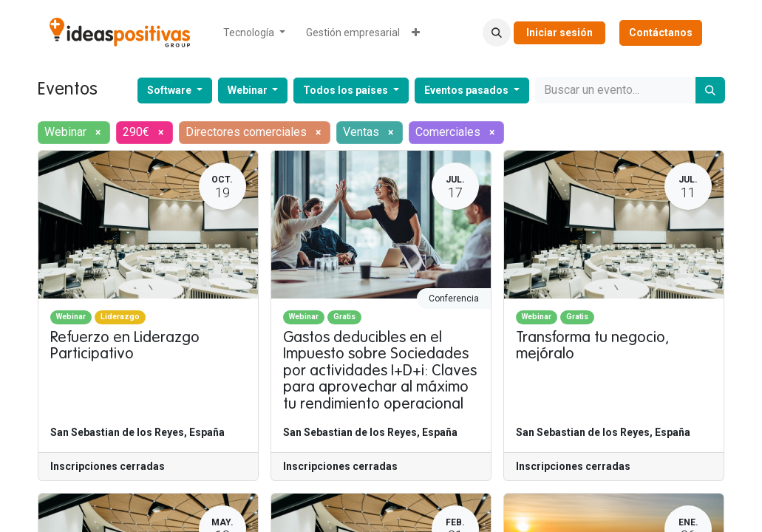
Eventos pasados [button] (467, 90)
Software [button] (170, 90)
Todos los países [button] (347, 90)
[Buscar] (710, 90)
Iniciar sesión (559, 33)
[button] (497, 33)
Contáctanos (661, 33)
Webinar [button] (249, 90)
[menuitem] (254, 33)
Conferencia (454, 299)
